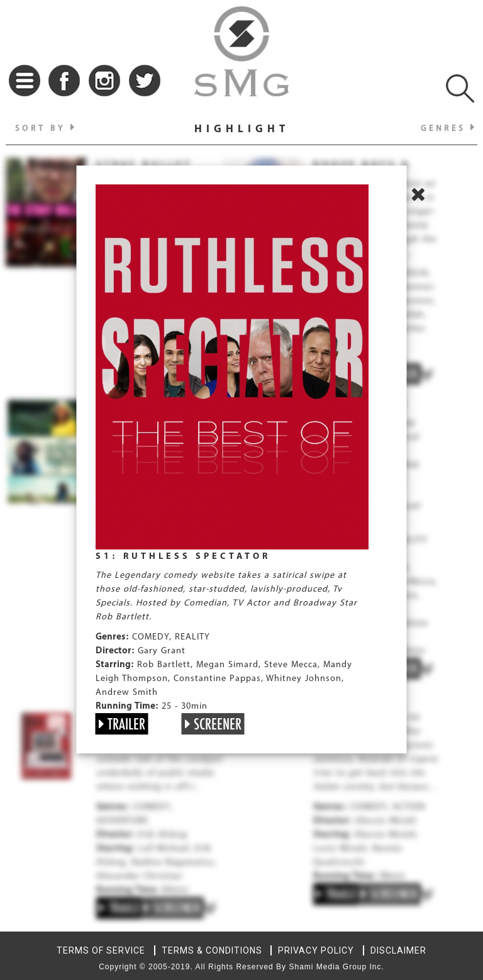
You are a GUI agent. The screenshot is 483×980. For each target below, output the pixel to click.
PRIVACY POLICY (316, 950)
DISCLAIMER (398, 950)
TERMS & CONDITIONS (212, 950)
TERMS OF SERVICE (101, 950)
